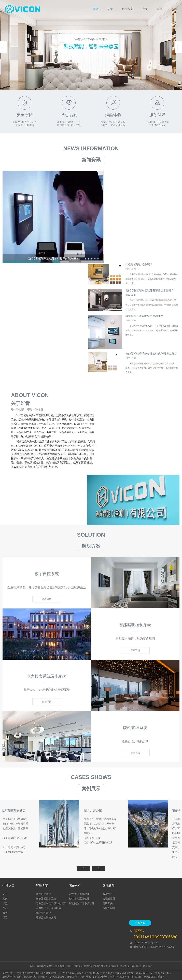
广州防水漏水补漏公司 (74, 973)
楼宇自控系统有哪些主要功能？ (144, 321)
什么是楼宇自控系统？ (139, 269)
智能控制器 (109, 908)
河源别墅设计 (53, 973)
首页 (95, 9)
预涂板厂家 (30, 977)
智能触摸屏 (109, 899)
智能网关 (108, 894)
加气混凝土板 (57, 977)
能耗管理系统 (44, 913)
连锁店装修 (73, 977)
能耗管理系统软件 (79, 894)
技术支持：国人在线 (130, 966)
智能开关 (108, 903)
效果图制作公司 (144, 973)
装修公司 (43, 977)
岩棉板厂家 (128, 973)
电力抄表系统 (117, 977)
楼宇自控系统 (44, 894)
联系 (174, 9)
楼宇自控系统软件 (79, 899)
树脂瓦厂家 (113, 973)
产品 (145, 9)
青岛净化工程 (162, 973)
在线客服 (140, 923)
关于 (110, 9)
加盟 (5, 903)
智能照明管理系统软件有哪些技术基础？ (150, 295)
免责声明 (113, 966)
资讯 (160, 9)
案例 (5, 899)
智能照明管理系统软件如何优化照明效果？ (151, 359)
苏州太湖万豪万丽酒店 (151, 816)
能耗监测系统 (100, 977)
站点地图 (148, 966)
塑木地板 (86, 977)
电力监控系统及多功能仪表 (51, 903)
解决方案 (128, 9)
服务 (5, 913)
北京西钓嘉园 (56, 816)
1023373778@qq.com (146, 942)
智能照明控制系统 (46, 899)
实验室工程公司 (35, 973)
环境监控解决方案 (46, 917)
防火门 (20, 973)
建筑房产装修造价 (12, 977)
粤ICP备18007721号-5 (96, 966)
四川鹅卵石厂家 (97, 973)
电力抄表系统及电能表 (49, 908)
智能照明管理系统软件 (82, 903)
